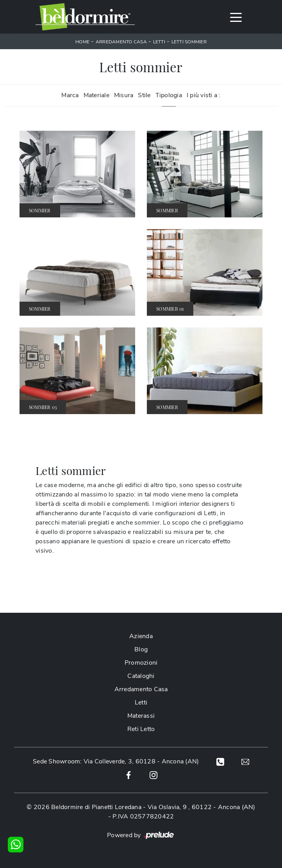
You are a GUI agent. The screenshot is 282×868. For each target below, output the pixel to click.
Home (82, 42)
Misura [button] (124, 95)
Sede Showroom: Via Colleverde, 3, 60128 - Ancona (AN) (116, 761)
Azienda (141, 636)
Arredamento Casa (121, 42)
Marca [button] (70, 95)
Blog (141, 649)
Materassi (141, 716)
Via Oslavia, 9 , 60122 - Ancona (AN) (202, 807)
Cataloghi (141, 676)
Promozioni (141, 663)
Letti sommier (189, 42)
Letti (159, 42)
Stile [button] (144, 95)
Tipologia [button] (169, 95)
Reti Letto (141, 729)
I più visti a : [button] (204, 95)
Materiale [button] (96, 95)
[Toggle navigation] (236, 17)
